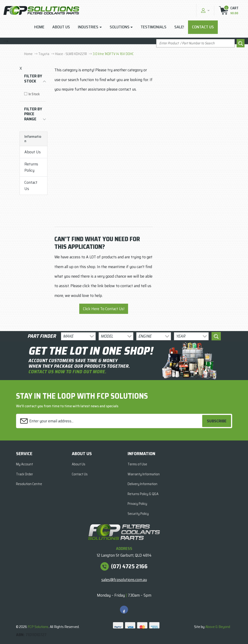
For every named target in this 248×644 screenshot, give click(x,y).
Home (39, 27)
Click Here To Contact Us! (104, 309)
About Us (61, 27)
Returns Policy (31, 167)
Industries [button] (88, 27)
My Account (25, 464)
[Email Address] (110, 421)
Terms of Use (137, 464)
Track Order (25, 474)
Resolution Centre (29, 484)
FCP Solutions (38, 627)
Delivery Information (142, 484)
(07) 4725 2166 (129, 566)
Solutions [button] (120, 27)
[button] (205, 10)
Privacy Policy (137, 504)
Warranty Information (144, 474)
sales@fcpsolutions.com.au (124, 580)
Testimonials (154, 27)
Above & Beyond (218, 627)
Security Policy (138, 514)
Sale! (179, 27)
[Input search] (195, 43)
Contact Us (203, 27)
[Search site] (241, 43)
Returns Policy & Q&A (143, 494)
